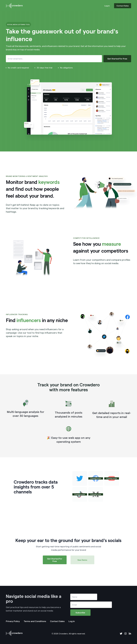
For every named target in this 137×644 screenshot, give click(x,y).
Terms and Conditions (35, 621)
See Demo (82, 560)
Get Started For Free (117, 59)
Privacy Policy (13, 621)
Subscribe (80, 613)
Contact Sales (123, 6)
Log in (107, 6)
